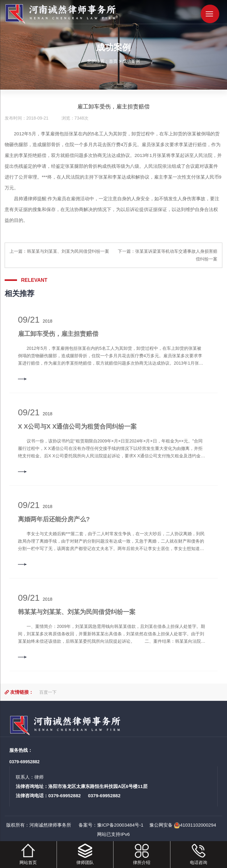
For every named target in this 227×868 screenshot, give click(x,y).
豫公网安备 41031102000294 (183, 825)
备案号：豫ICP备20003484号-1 (110, 825)
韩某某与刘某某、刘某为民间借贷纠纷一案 (68, 251)
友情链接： (22, 692)
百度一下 (48, 692)
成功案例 (131, 61)
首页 (113, 61)
